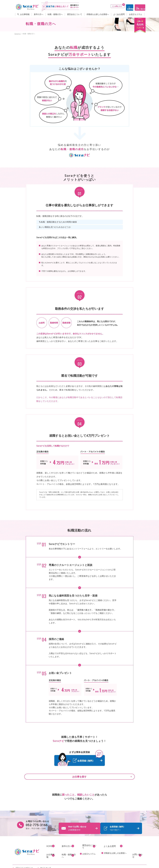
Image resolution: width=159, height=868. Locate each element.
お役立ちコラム (136, 14)
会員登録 (122, 6)
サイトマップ (43, 858)
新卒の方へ (39, 14)
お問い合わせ (139, 6)
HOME (49, 844)
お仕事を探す (80, 776)
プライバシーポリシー (23, 858)
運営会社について (75, 14)
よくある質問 (119, 14)
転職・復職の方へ (55, 14)
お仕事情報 (25, 14)
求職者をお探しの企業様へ (98, 14)
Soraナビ (18, 34)
